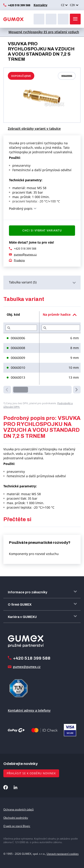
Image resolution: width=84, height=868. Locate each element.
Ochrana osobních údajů (18, 809)
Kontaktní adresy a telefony (29, 710)
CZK (72, 5)
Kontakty (40, 5)
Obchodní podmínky (16, 818)
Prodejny (19, 260)
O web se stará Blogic (17, 826)
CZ (63, 5)
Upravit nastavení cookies (63, 854)
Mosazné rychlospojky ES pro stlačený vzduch (44, 32)
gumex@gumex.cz (25, 254)
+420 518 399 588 (19, 5)
